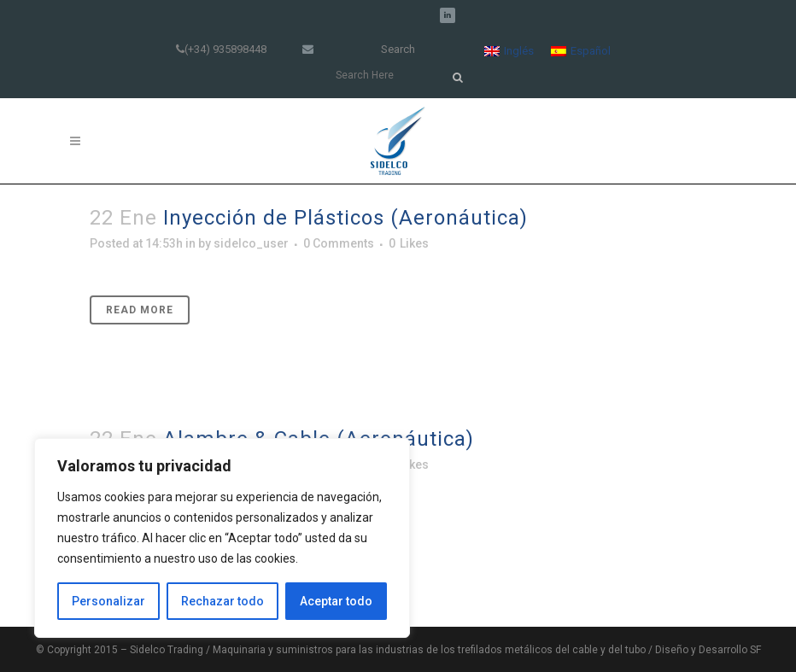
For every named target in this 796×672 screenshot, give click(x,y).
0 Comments (339, 243)
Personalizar (108, 601)
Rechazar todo (222, 601)
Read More (140, 310)
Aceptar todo (336, 601)
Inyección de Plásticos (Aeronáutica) (345, 218)
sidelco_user (251, 243)
